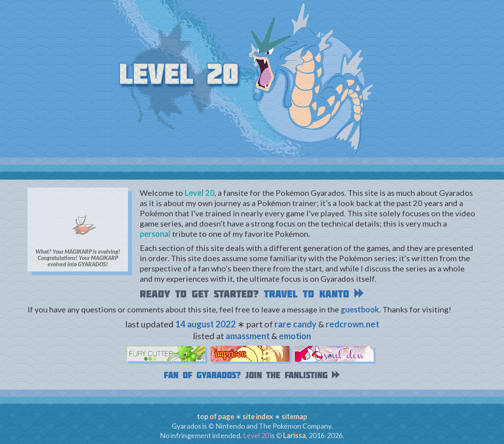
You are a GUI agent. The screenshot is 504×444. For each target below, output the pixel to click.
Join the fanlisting (293, 375)
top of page (216, 416)
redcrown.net (352, 324)
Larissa (295, 435)
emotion (295, 336)
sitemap (294, 416)
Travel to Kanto (314, 294)
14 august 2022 (206, 324)
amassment (248, 336)
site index (258, 416)
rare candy (296, 324)
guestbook (360, 309)
